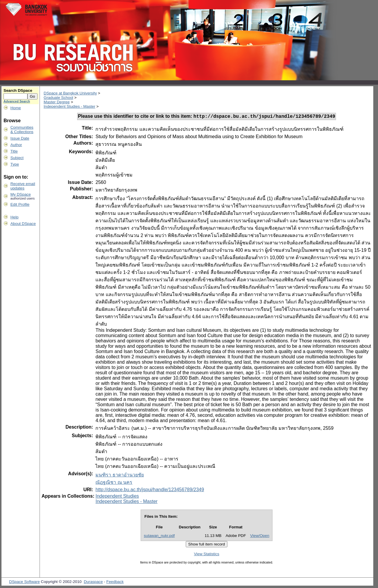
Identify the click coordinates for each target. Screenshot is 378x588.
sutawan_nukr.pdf (159, 536)
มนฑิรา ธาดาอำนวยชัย (119, 476)
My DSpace (21, 194)
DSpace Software (25, 583)
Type (15, 164)
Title (14, 151)
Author (16, 145)
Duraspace (93, 583)
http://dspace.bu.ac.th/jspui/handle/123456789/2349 (150, 490)
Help (14, 217)
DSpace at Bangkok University (70, 93)
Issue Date (20, 138)
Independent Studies (117, 497)
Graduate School (58, 98)
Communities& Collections (22, 130)
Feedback (115, 583)
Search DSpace (18, 90)
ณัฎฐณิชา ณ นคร (114, 483)
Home (16, 108)
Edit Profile (20, 204)
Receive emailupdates (23, 186)
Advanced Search (17, 101)
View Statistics (207, 555)
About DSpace (23, 224)
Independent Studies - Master (70, 106)
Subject (17, 158)
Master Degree (57, 102)
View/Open (260, 536)
